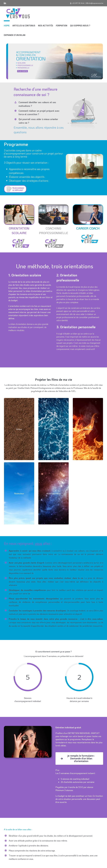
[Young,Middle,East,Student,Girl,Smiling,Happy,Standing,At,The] (19, 206)
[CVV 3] (53, 238)
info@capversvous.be (96, 3)
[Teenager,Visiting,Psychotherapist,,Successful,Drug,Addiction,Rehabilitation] (88, 206)
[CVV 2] (19, 238)
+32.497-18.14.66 (78, 3)
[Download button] (15, 186)
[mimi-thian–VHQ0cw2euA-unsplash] (54, 206)
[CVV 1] (88, 234)
